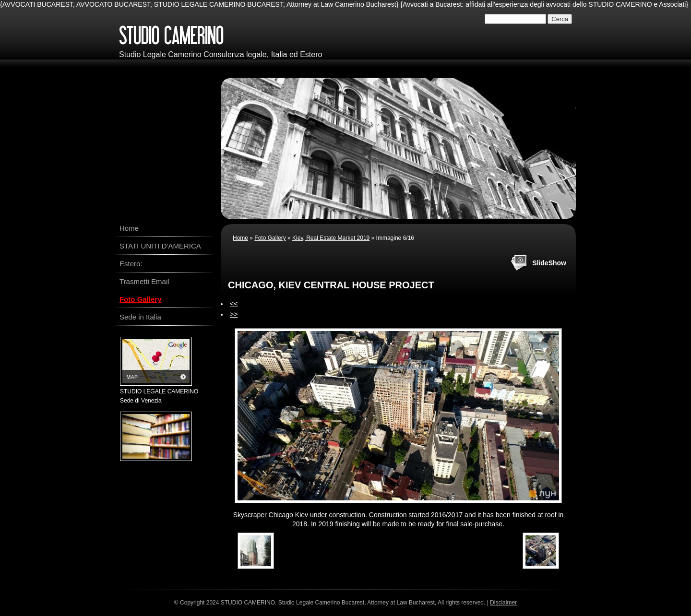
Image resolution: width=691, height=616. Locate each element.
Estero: (131, 264)
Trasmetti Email (144, 281)
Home (240, 238)
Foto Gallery (270, 238)
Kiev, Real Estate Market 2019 (331, 238)
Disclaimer (503, 603)
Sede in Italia (140, 317)
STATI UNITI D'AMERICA (160, 246)
